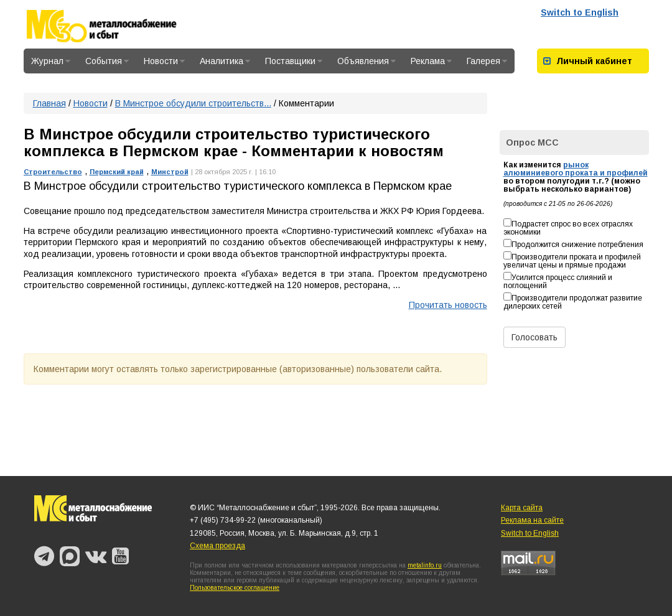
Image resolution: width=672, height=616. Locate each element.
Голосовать (534, 337)
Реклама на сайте (532, 520)
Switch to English (580, 12)
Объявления (366, 61)
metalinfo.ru (425, 565)
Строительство (53, 172)
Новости (164, 61)
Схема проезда (217, 546)
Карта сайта (522, 508)
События (107, 61)
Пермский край (117, 172)
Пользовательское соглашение (235, 588)
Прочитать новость (448, 305)
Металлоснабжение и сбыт (118, 26)
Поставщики (294, 61)
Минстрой (170, 172)
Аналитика (225, 61)
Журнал (51, 61)
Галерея (487, 61)
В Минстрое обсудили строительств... (193, 103)
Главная (49, 103)
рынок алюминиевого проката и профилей (576, 169)
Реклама (431, 61)
